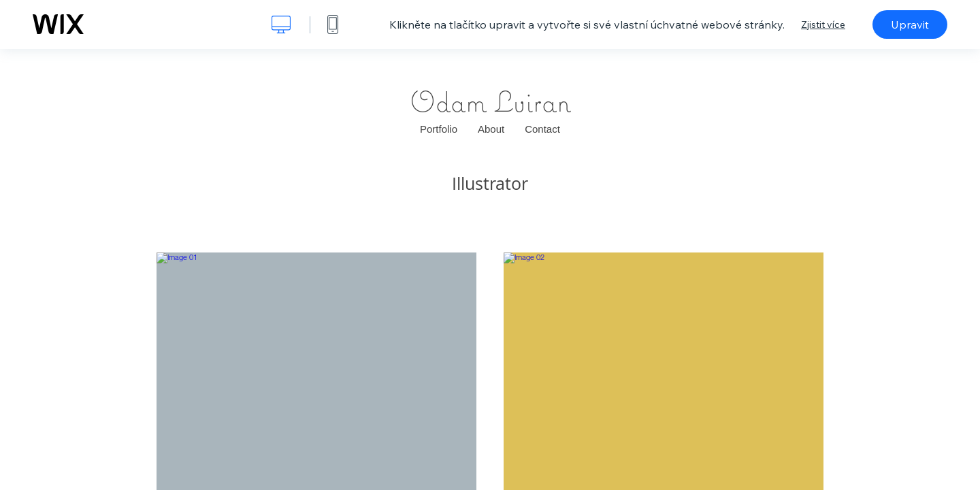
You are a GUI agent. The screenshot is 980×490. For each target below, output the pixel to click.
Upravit (910, 24)
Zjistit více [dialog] (823, 24)
